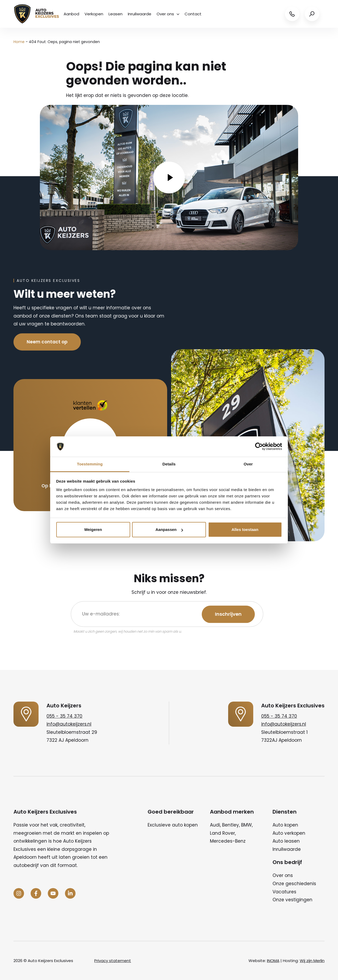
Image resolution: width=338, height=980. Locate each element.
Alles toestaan (245, 529)
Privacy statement (113, 961)
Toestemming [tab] (90, 464)
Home (19, 42)
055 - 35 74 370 (64, 716)
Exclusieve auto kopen (173, 825)
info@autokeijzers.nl (69, 724)
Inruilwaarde (140, 14)
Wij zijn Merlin (312, 961)
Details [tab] (169, 464)
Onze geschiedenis (294, 884)
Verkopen (94, 14)
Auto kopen (285, 825)
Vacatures (284, 892)
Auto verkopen (289, 833)
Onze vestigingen (292, 900)
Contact (193, 14)
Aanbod (71, 14)
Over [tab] (248, 464)
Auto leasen (286, 841)
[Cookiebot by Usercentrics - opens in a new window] (259, 447)
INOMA (273, 961)
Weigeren (93, 529)
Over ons (168, 14)
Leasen (116, 14)
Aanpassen (169, 529)
